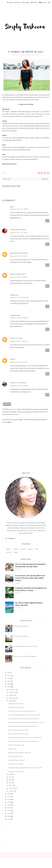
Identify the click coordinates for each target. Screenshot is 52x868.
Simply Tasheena (20, 55)
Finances (23, 549)
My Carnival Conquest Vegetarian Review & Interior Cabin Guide (29, 604)
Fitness (30, 549)
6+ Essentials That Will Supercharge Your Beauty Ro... (24, 719)
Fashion (15, 549)
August (11, 701)
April (10, 783)
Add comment (7, 404)
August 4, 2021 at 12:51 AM (19, 297)
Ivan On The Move (18, 383)
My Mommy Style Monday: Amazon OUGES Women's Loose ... (27, 722)
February (11, 788)
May (10, 780)
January (11, 791)
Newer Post (7, 179)
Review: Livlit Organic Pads (16, 745)
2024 (9, 678)
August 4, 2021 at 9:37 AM (19, 362)
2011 (9, 819)
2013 (9, 813)
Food (37, 549)
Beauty (8, 549)
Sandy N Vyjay (17, 338)
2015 (9, 808)
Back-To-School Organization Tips (18, 730)
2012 (9, 816)
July (10, 774)
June (10, 777)
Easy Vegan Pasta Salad (16, 704)
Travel (16, 552)
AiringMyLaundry (18, 230)
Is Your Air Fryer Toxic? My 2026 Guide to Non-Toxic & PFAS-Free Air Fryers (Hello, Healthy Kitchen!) (30, 578)
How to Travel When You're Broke (18, 734)
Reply (47, 221)
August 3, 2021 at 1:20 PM (19, 233)
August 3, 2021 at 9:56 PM (19, 277)
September (12, 698)
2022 (9, 684)
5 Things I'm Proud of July (21, 636)
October (11, 695)
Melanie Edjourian (19, 253)
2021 (9, 687)
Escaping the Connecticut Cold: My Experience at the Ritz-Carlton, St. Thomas (31, 589)
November (12, 692)
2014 (9, 811)
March (11, 785)
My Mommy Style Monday (21, 626)
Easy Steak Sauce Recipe (16, 771)
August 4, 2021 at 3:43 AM (19, 318)
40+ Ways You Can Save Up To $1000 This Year (22, 711)
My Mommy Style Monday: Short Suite (20, 753)
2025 (9, 676)
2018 (9, 799)
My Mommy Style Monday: (16, 707)
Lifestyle (9, 552)
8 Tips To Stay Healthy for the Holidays (25, 656)
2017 (9, 802)
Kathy (13, 359)
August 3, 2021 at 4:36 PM (19, 256)
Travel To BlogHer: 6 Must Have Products (25, 646)
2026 (9, 673)
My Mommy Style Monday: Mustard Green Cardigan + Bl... (25, 768)
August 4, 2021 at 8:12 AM (19, 341)
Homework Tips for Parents (17, 760)
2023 (9, 681)
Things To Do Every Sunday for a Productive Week (23, 741)
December (12, 690)
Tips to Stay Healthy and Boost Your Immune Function (24, 715)
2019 (9, 797)
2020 (9, 794)
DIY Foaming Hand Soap (15, 756)
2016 (9, 805)
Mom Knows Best (18, 274)
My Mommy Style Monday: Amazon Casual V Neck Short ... (26, 738)
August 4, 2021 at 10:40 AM (19, 386)
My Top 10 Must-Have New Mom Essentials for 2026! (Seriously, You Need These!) (30, 565)
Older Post (45, 179)
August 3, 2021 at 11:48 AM (19, 209)
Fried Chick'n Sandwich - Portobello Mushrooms (23, 726)
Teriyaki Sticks (13, 749)
